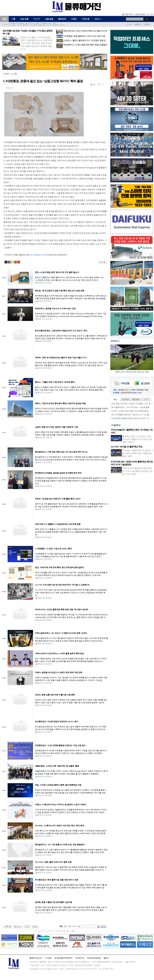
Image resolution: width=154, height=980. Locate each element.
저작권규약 (79, 958)
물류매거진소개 (36, 958)
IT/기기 (37, 19)
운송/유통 (24, 19)
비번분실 (147, 24)
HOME (6, 74)
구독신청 (86, 19)
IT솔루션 (116, 425)
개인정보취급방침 (94, 958)
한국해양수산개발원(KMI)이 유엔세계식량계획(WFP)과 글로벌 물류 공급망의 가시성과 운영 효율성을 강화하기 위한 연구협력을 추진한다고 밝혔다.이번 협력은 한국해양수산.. (71, 481)
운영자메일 (140, 14)
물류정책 (62, 19)
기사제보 (48, 958)
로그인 (129, 24)
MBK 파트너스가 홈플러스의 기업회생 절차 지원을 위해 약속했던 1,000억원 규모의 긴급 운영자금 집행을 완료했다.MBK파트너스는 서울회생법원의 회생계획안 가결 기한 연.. (71, 532)
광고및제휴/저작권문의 (63, 958)
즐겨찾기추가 (128, 14)
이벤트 (74, 19)
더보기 (98, 19)
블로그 (106, 958)
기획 (13, 19)
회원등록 (137, 24)
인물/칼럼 (49, 19)
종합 (4, 19)
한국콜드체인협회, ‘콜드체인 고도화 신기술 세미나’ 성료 (32, 25)
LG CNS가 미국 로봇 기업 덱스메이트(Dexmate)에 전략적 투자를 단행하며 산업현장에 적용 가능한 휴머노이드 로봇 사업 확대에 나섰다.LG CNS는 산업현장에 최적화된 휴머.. (71, 593)
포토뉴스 (115, 341)
